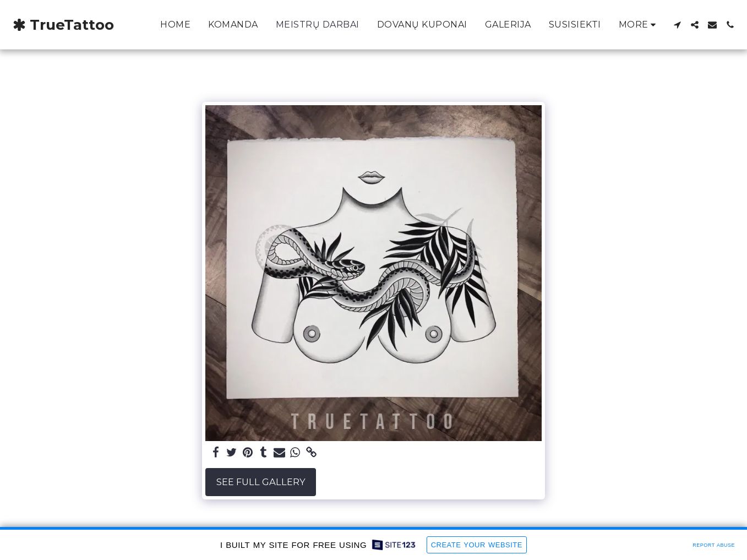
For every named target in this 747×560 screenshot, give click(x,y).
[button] (677, 25)
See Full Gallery (261, 482)
